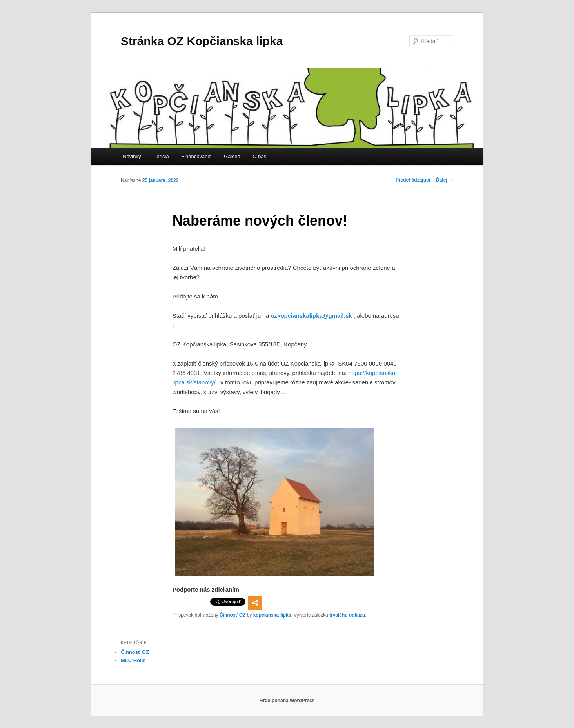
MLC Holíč (133, 660)
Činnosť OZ (233, 615)
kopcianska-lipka (272, 615)
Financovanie (196, 156)
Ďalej (445, 180)
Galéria (232, 156)
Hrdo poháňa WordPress (287, 701)
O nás (259, 156)
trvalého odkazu (347, 615)
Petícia (161, 156)
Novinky (132, 156)
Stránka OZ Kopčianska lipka (202, 41)
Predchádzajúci (410, 180)
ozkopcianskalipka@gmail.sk (311, 316)
